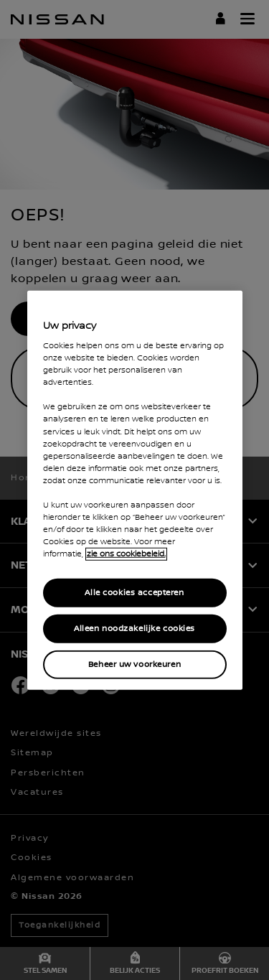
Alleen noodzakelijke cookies (134, 629)
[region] (135, 490)
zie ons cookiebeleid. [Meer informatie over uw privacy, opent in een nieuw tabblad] (126, 554)
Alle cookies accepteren (134, 593)
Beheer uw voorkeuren (134, 664)
